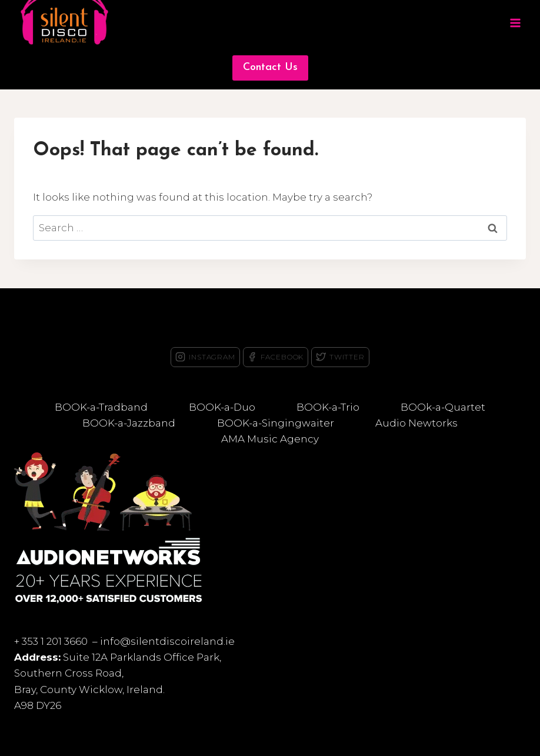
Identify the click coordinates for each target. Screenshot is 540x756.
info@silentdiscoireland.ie (167, 641)
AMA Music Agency (270, 439)
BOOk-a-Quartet (443, 407)
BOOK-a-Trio (328, 407)
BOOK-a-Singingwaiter (276, 423)
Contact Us (270, 67)
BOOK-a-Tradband (101, 407)
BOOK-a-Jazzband (129, 423)
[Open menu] (515, 23)
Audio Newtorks (416, 423)
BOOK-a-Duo (222, 407)
